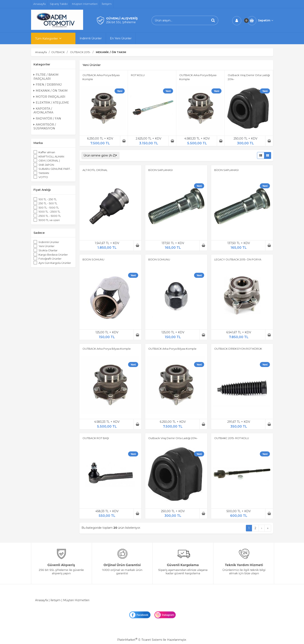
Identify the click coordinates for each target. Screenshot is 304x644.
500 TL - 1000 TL (49, 208)
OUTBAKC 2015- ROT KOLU (232, 438)
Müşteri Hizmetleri (76, 600)
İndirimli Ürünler (49, 242)
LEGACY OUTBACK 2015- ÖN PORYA (238, 259)
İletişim (55, 600)
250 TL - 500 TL (48, 203)
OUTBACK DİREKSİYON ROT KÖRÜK (238, 349)
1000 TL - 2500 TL (49, 212)
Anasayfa (41, 600)
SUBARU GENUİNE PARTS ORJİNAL (56, 169)
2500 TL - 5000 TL (50, 216)
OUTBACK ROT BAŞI (96, 438)
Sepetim (266, 20)
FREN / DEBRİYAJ (48, 85)
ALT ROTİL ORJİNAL (95, 170)
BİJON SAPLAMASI (160, 170)
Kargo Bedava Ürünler (53, 255)
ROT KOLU (138, 75)
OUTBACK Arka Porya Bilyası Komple (107, 349)
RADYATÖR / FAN (47, 119)
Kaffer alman (47, 152)
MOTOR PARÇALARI (49, 97)
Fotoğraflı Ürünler (50, 259)
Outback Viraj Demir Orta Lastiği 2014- (173, 438)
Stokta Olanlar (48, 250)
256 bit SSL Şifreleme (121, 22)
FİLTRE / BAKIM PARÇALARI (46, 77)
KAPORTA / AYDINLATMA (43, 111)
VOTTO (43, 177)
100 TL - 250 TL (48, 199)
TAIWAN (44, 173)
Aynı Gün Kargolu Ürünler (55, 263)
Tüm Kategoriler (46, 39)
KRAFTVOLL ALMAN (51, 156)
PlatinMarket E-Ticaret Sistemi (140, 640)
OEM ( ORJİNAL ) (49, 160)
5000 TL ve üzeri (49, 220)
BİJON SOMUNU (93, 259)
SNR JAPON (46, 165)
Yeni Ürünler (46, 246)
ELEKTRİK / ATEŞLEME (51, 103)
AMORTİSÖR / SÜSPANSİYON (45, 127)
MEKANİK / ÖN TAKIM (51, 91)
